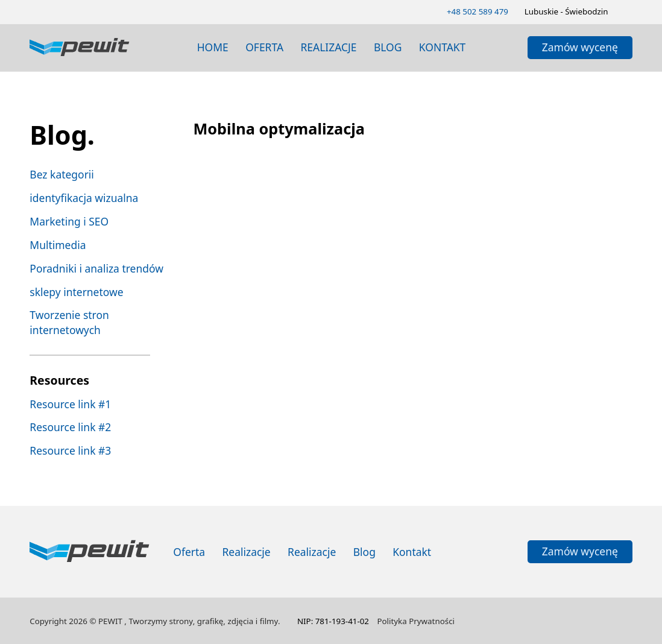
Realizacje (247, 552)
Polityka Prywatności (416, 621)
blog (388, 47)
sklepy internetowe (76, 292)
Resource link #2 (70, 427)
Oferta (264, 47)
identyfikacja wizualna (84, 198)
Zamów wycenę (580, 47)
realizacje (328, 47)
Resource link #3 (70, 450)
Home (213, 47)
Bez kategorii (62, 174)
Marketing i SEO (69, 221)
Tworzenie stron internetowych (69, 322)
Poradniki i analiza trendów (96, 268)
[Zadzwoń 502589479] (478, 12)
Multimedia (58, 245)
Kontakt (443, 47)
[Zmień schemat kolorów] (628, 11)
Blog (364, 552)
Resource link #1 (70, 404)
